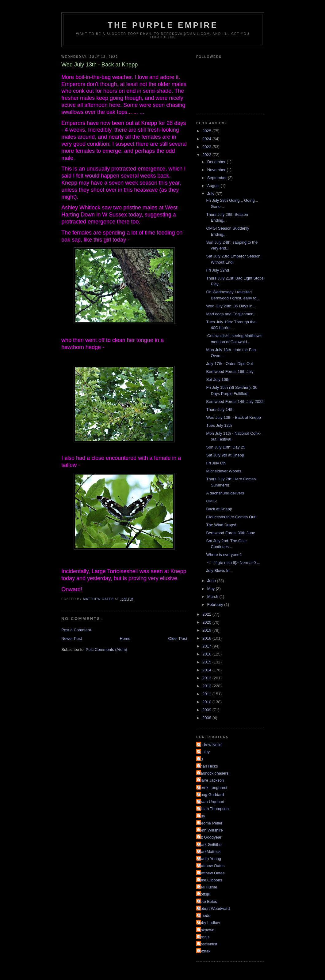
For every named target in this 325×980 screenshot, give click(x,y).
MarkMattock (209, 852)
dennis (204, 937)
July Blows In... (219, 571)
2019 (207, 630)
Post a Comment (76, 630)
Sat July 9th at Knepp (225, 455)
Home (125, 638)
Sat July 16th (218, 379)
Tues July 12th (219, 425)
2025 (207, 131)
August (214, 186)
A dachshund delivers (225, 493)
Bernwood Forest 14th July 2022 (235, 402)
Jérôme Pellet (210, 823)
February (216, 605)
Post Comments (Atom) (107, 650)
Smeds (204, 916)
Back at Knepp (219, 509)
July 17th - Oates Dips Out (229, 364)
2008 (207, 718)
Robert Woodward (214, 909)
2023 (207, 147)
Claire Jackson (211, 780)
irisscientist (208, 944)
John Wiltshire (210, 830)
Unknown (206, 930)
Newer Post (72, 638)
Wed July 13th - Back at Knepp (233, 417)
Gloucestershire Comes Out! (231, 517)
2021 (207, 614)
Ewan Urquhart (211, 802)
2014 (207, 670)
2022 (207, 155)
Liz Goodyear (210, 837)
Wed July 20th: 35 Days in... (231, 306)
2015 (207, 662)
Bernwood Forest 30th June (231, 533)
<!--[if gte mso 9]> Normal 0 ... (233, 563)
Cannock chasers (213, 773)
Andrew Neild (210, 745)
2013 (207, 678)
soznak (204, 951)
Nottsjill (204, 894)
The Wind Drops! (221, 525)
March (213, 597)
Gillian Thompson (213, 809)
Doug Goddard (211, 795)
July (211, 194)
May (212, 589)
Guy (201, 816)
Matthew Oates (211, 866)
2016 (207, 654)
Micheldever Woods (224, 471)
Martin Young (209, 859)
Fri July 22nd (217, 270)
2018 (207, 638)
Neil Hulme (208, 887)
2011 (207, 694)
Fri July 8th (216, 463)
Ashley (204, 752)
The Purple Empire (163, 25)
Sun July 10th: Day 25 (226, 447)
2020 (207, 622)
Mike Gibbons (210, 880)
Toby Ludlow (209, 923)
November (217, 170)
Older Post (178, 638)
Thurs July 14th (220, 409)
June (212, 581)
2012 (207, 686)
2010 (207, 702)
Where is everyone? (224, 555)
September (218, 178)
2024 (207, 139)
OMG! (211, 501)
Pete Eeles (207, 901)
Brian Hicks (208, 766)
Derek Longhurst (212, 788)
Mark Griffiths (210, 845)
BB (200, 759)
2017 (207, 646)
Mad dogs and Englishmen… (232, 314)
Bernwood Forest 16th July (230, 372)
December (217, 162)
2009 (207, 710)
